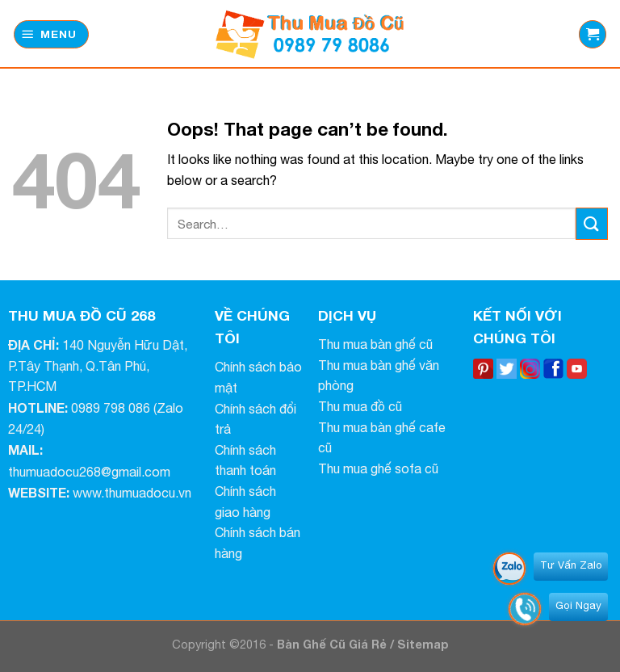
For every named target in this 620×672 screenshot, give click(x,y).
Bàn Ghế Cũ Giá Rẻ (333, 644)
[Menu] (51, 34)
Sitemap (423, 644)
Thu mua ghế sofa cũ (378, 468)
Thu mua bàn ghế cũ (375, 344)
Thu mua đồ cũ (360, 406)
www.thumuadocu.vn (132, 493)
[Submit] (592, 223)
